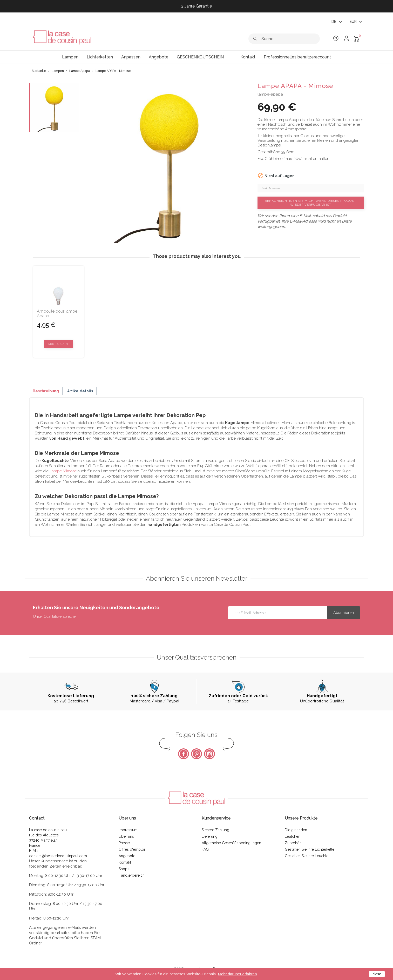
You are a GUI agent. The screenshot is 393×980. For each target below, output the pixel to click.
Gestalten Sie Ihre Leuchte (307, 856)
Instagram (209, 754)
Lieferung (210, 836)
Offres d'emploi (132, 849)
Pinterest (196, 754)
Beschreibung (46, 391)
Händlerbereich (132, 875)
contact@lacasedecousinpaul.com (58, 856)
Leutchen (293, 836)
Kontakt (125, 862)
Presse (124, 843)
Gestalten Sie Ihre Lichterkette (310, 849)
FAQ (205, 849)
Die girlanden (296, 830)
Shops (124, 869)
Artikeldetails (80, 391)
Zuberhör (293, 843)
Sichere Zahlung (215, 830)
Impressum (128, 830)
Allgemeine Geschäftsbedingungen (231, 843)
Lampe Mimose (63, 471)
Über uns (126, 836)
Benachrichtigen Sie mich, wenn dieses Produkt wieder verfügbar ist (311, 203)
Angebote (127, 856)
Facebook (184, 754)
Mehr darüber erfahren (237, 974)
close (377, 974)
